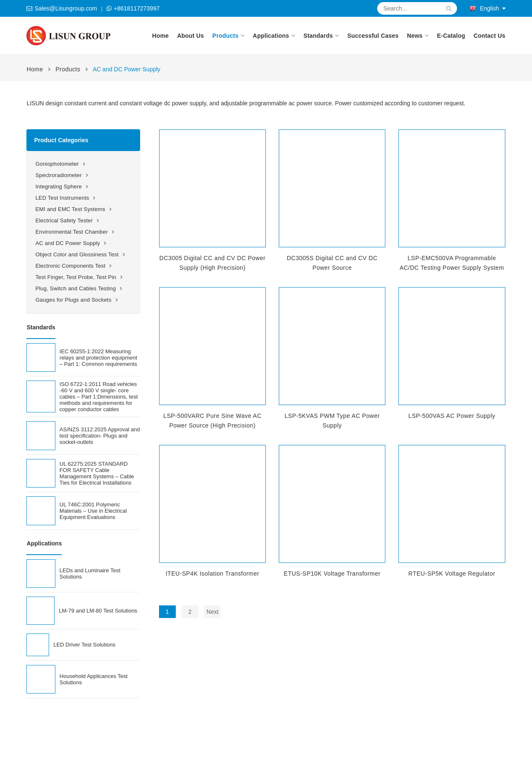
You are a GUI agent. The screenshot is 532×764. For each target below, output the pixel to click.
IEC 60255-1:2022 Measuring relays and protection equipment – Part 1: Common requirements (98, 358)
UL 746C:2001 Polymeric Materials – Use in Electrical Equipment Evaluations (93, 511)
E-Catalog (451, 36)
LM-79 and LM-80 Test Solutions (98, 611)
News (415, 36)
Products (225, 36)
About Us (190, 36)
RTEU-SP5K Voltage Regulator (452, 574)
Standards (318, 36)
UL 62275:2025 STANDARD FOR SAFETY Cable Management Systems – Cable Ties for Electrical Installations (97, 473)
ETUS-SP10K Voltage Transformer (332, 574)
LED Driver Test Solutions (84, 645)
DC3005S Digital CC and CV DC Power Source (332, 263)
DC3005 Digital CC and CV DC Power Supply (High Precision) (213, 263)
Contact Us (490, 36)
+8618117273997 (137, 8)
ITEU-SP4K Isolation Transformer (213, 574)
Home (161, 36)
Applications (271, 36)
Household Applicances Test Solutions (94, 679)
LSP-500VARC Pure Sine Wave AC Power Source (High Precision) (212, 421)
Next (213, 612)
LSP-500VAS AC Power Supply (452, 416)
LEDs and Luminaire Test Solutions (90, 574)
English (484, 8)
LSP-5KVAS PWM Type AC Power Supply (332, 421)
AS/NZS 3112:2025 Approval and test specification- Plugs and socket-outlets (100, 436)
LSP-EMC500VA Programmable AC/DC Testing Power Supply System (452, 263)
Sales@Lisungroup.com (66, 8)
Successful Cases (373, 36)
